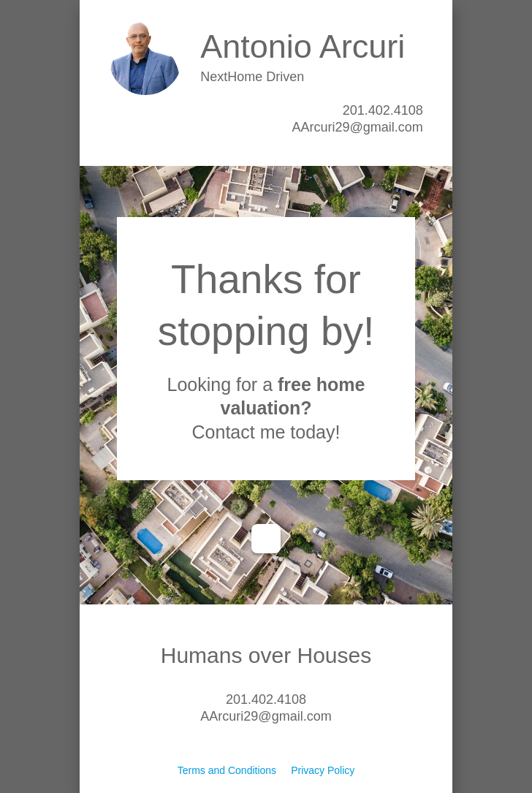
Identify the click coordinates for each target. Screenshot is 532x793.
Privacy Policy (323, 770)
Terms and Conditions (227, 770)
